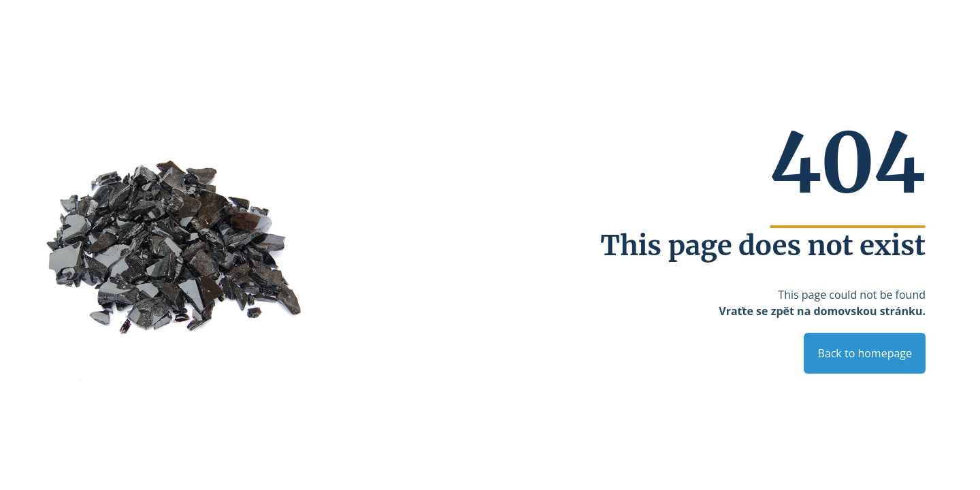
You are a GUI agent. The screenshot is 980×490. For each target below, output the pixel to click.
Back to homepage (865, 353)
